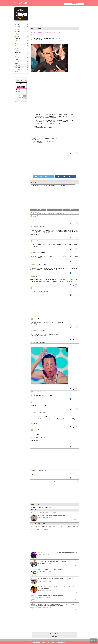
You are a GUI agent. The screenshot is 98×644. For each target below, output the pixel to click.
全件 (49, 213)
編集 (64, 213)
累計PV (17, 31)
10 (32, 319)
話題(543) (17, 63)
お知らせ (51, 640)
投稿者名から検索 (52, 513)
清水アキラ (35, 507)
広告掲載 (62, 640)
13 (32, 276)
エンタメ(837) (18, 66)
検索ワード (18, 57)
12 (32, 392)
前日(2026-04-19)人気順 (66, 527)
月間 (17, 43)
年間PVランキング (44, 528)
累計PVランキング (53, 528)
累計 (17, 48)
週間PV (18, 24)
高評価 (17, 34)
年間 (17, 46)
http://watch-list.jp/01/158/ (37, 40)
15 (32, 471)
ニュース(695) (18, 61)
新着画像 (17, 55)
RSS (48, 640)
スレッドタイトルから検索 (36, 513)
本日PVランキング (57, 527)
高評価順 (53, 213)
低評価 (17, 36)
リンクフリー (43, 640)
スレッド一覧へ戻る (55, 633)
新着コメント (19, 52)
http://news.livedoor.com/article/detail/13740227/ (45, 127)
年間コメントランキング (36, 529)
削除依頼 (67, 640)
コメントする (38, 210)
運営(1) (16, 72)
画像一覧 (71, 210)
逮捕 (50, 507)
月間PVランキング (36, 528)
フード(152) (17, 68)
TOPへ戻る (55, 636)
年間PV (17, 29)
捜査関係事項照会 (73, 640)
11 (32, 264)
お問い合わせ (57, 640)
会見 (43, 507)
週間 (18, 41)
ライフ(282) (18, 70)
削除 (61, 213)
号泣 (40, 507)
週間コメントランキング (62, 528)
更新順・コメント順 (48, 527)
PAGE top (93, 640)
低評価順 (57, 213)
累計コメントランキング (47, 529)
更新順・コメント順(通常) (36, 213)
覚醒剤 (46, 507)
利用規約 (24, 640)
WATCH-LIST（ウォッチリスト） (48, 643)
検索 (55, 210)
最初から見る (45, 213)
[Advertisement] (43, 17)
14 (32, 430)
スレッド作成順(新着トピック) (37, 527)
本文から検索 (45, 513)
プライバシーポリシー (35, 640)
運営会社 (28, 640)
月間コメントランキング (73, 528)
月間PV (17, 27)
